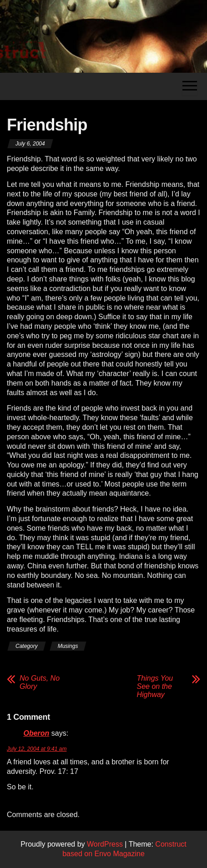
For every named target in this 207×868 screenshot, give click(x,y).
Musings (68, 646)
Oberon (36, 733)
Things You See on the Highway (155, 686)
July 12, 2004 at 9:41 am (37, 749)
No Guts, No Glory (40, 682)
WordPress (105, 844)
